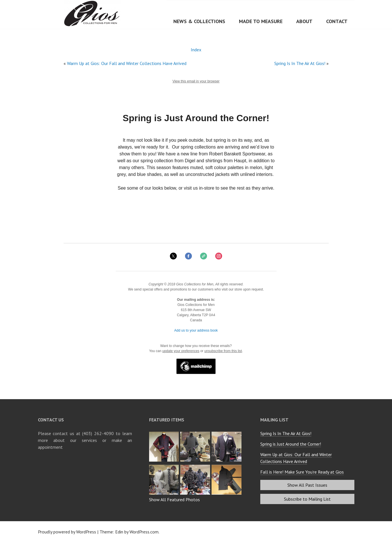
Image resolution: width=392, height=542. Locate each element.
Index (196, 50)
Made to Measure (261, 21)
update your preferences (181, 351)
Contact (337, 21)
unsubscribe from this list (223, 351)
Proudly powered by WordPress (67, 532)
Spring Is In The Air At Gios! (300, 63)
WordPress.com (144, 532)
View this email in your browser (196, 81)
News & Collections (199, 21)
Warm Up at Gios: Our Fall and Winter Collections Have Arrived (127, 63)
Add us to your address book (196, 330)
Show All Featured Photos (174, 500)
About (304, 21)
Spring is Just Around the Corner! (291, 444)
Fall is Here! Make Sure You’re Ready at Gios (302, 472)
